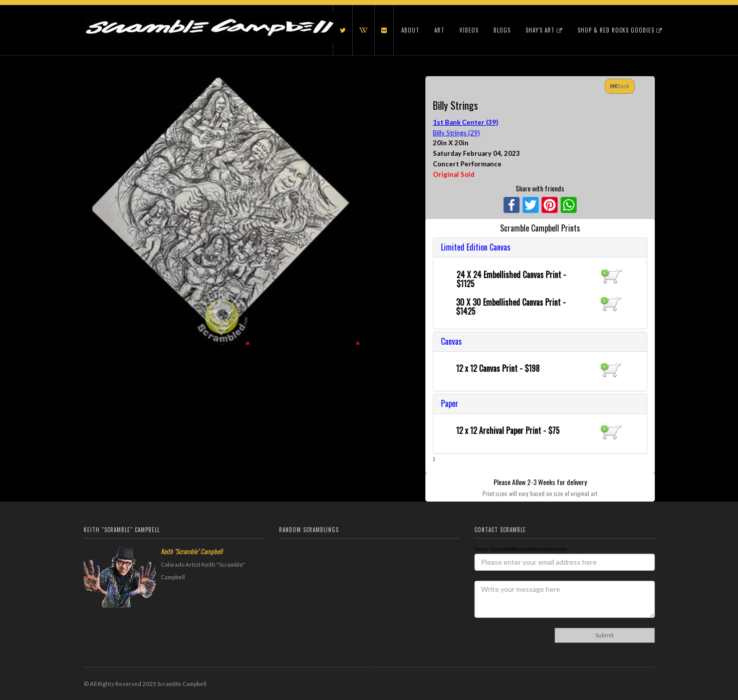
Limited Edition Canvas (476, 247)
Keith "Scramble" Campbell (192, 551)
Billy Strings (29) (456, 133)
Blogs (502, 30)
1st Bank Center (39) (465, 122)
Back (620, 86)
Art (439, 30)
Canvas (451, 341)
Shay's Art (544, 30)
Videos (469, 30)
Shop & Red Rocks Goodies (620, 30)
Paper (450, 403)
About (410, 30)
